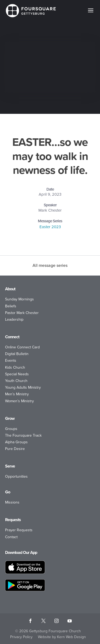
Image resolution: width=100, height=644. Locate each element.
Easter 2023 (50, 227)
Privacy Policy (21, 637)
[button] (91, 14)
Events (11, 361)
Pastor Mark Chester (22, 313)
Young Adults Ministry (23, 387)
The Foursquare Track (23, 435)
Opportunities (16, 476)
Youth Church (16, 381)
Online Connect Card (22, 347)
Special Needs (17, 374)
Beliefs (11, 306)
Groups (11, 429)
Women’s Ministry (19, 401)
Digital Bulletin (17, 354)
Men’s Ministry (17, 394)
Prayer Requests (19, 530)
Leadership (14, 319)
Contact (11, 537)
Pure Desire (15, 449)
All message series (50, 265)
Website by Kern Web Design (62, 637)
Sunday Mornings (19, 299)
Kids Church (15, 367)
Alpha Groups (16, 442)
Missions (12, 502)
